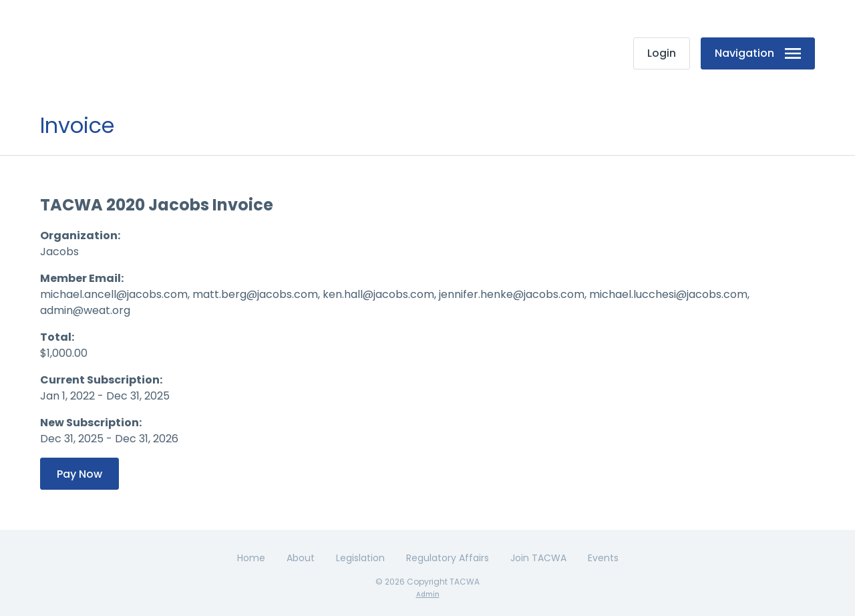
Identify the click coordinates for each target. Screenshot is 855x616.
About (301, 558)
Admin (428, 594)
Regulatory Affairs (448, 558)
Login (662, 53)
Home (251, 558)
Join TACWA (538, 558)
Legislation (360, 558)
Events (603, 558)
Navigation (758, 53)
